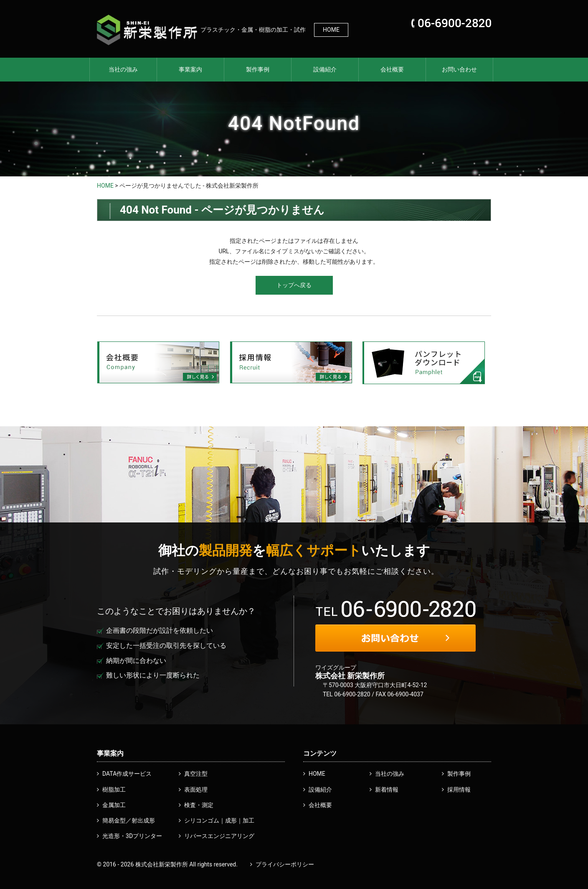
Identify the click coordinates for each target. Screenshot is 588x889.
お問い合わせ (459, 69)
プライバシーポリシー (285, 864)
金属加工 (114, 805)
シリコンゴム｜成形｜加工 (219, 820)
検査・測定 (199, 805)
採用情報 (459, 790)
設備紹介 (325, 69)
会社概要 (392, 69)
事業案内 (190, 69)
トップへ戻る (294, 285)
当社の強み (123, 69)
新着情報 (387, 790)
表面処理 (196, 790)
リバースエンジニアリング (219, 836)
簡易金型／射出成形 (129, 820)
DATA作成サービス (127, 774)
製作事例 (258, 69)
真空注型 (196, 774)
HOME (331, 30)
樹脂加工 (114, 790)
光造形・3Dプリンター (132, 836)
